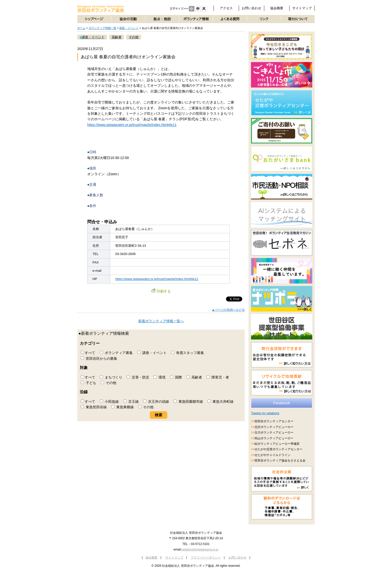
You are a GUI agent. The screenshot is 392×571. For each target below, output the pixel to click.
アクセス (226, 8)
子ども (88, 383)
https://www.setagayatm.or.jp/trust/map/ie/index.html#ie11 (132, 125)
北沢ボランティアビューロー (274, 427)
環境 (159, 377)
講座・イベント (129, 28)
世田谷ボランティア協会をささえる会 (280, 460)
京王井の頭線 (156, 401)
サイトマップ (302, 8)
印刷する (161, 291)
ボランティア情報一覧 (102, 28)
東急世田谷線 (94, 407)
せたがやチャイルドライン (272, 455)
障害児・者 (218, 377)
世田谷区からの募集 (99, 358)
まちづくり (111, 377)
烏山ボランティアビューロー (274, 438)
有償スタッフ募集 (187, 353)
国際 (176, 377)
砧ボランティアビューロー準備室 (277, 444)
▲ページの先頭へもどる (228, 310)
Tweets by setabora (265, 413)
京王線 (131, 401)
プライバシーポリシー (206, 557)
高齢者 (194, 377)
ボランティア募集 (116, 353)
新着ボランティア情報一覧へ (161, 321)
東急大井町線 (220, 401)
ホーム (81, 28)
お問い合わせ (251, 8)
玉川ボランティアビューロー (274, 432)
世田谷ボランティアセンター (274, 421)
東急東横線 (122, 407)
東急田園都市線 (188, 401)
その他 (108, 383)
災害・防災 (138, 377)
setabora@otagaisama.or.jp (200, 549)
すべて (88, 353)
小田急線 (109, 401)
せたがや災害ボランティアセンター (278, 449)
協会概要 (277, 8)
